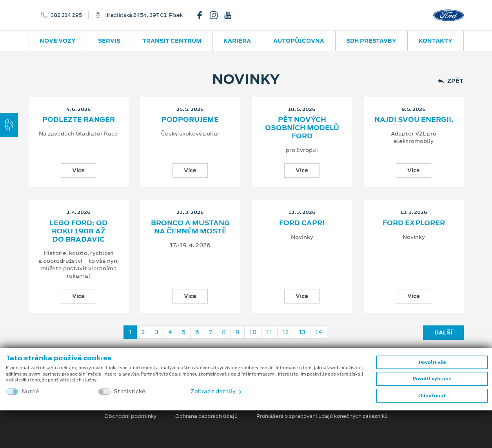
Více (78, 170)
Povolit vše (432, 362)
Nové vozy (58, 41)
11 (269, 332)
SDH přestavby (371, 41)
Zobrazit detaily (217, 391)
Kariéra (237, 41)
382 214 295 (66, 15)
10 (253, 332)
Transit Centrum (172, 41)
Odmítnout (432, 396)
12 (286, 332)
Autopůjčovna (299, 41)
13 (302, 332)
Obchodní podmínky (130, 416)
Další (443, 332)
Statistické (130, 391)
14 (319, 332)
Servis (109, 41)
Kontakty (436, 41)
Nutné (30, 391)
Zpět (451, 81)
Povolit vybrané (432, 379)
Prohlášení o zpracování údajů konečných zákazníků (322, 416)
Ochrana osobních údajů (206, 416)
